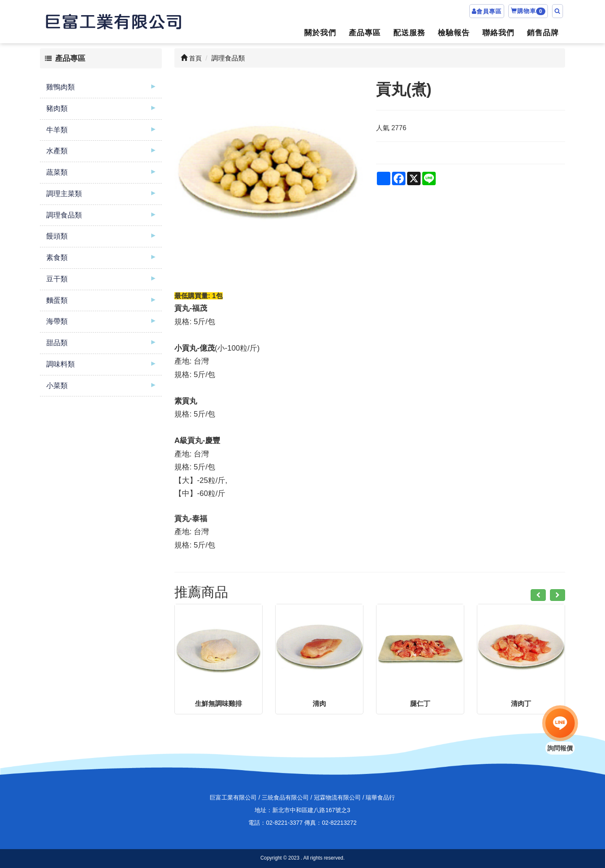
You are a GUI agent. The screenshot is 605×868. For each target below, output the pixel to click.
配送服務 (409, 33)
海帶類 (57, 321)
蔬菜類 (57, 172)
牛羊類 (57, 130)
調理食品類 (64, 215)
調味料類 (60, 364)
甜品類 (57, 343)
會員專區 (489, 11)
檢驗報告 (454, 33)
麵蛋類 (57, 300)
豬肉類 (57, 109)
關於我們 (320, 33)
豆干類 (57, 279)
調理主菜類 (64, 194)
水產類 (57, 151)
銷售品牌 (543, 33)
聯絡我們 (498, 33)
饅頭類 (57, 236)
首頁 (191, 58)
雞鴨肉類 (60, 87)
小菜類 (57, 386)
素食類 (57, 258)
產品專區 (365, 33)
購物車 (528, 11)
